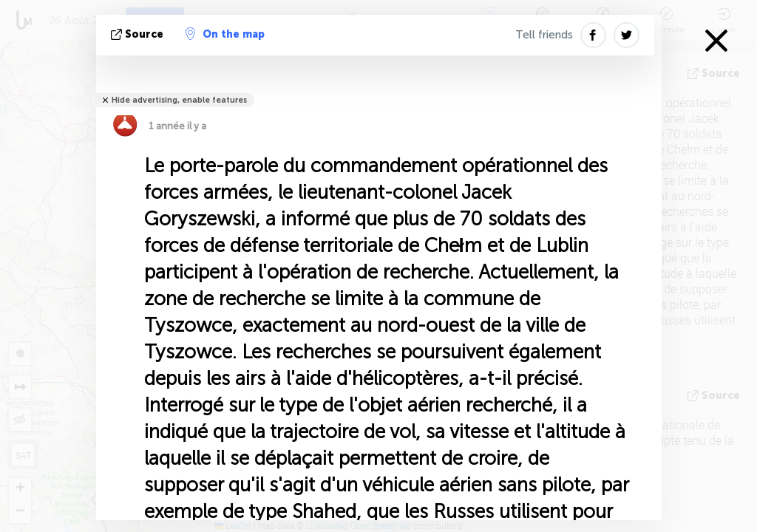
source (139, 34)
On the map (225, 34)
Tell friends (544, 35)
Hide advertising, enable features (179, 100)
